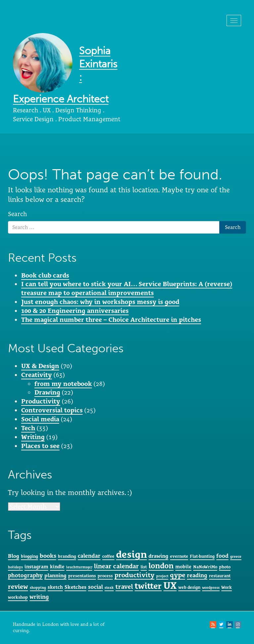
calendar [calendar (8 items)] (89, 556)
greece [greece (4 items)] (236, 556)
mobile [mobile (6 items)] (183, 567)
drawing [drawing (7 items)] (158, 556)
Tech (28, 428)
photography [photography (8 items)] (25, 575)
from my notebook (63, 384)
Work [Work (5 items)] (227, 587)
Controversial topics (52, 410)
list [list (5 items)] (144, 567)
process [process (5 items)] (105, 576)
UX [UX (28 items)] (170, 586)
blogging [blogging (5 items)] (29, 556)
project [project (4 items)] (162, 576)
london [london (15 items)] (161, 566)
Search (17, 214)
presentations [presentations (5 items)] (82, 576)
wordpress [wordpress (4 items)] (211, 587)
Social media (40, 419)
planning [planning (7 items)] (55, 575)
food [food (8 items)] (222, 556)
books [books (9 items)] (48, 556)
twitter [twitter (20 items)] (148, 586)
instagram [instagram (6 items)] (36, 567)
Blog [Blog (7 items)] (14, 556)
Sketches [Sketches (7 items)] (75, 587)
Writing (33, 437)
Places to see (40, 446)
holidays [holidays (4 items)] (15, 567)
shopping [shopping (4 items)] (38, 587)
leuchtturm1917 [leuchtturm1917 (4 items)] (79, 567)
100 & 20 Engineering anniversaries (75, 311)
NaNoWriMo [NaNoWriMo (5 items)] (205, 567)
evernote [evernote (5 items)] (179, 556)
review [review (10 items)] (18, 587)
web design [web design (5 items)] (189, 587)
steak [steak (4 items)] (109, 587)
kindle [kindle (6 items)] (57, 567)
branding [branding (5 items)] (67, 556)
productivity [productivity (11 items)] (134, 575)
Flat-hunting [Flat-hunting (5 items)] (202, 556)
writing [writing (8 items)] (39, 597)
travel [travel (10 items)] (124, 587)
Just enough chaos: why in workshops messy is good (100, 302)
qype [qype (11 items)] (178, 575)
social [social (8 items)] (95, 587)
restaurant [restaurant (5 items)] (220, 576)
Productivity (41, 401)
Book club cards (45, 275)
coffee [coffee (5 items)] (108, 556)
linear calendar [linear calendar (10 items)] (116, 566)
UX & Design (40, 366)
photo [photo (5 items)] (225, 567)
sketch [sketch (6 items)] (55, 587)
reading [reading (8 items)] (197, 575)
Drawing (47, 392)
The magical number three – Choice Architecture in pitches (111, 320)
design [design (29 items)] (131, 554)
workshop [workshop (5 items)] (18, 597)
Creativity (37, 375)
